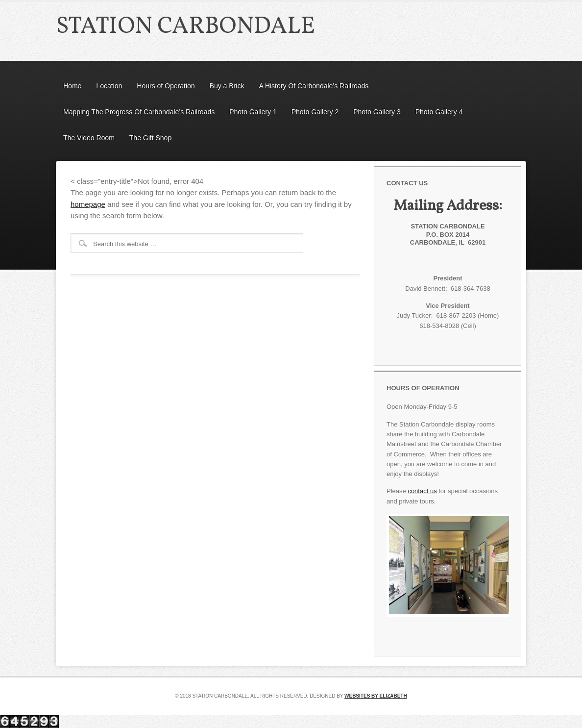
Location (109, 86)
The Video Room (89, 138)
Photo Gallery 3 (377, 112)
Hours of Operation (166, 86)
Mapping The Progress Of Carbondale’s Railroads (139, 112)
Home (72, 86)
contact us (422, 491)
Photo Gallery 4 (439, 112)
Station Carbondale (185, 27)
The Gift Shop (150, 138)
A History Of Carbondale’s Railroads (314, 86)
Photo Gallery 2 (315, 112)
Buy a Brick (227, 86)
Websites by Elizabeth (376, 696)
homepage (88, 204)
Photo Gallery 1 (253, 112)
